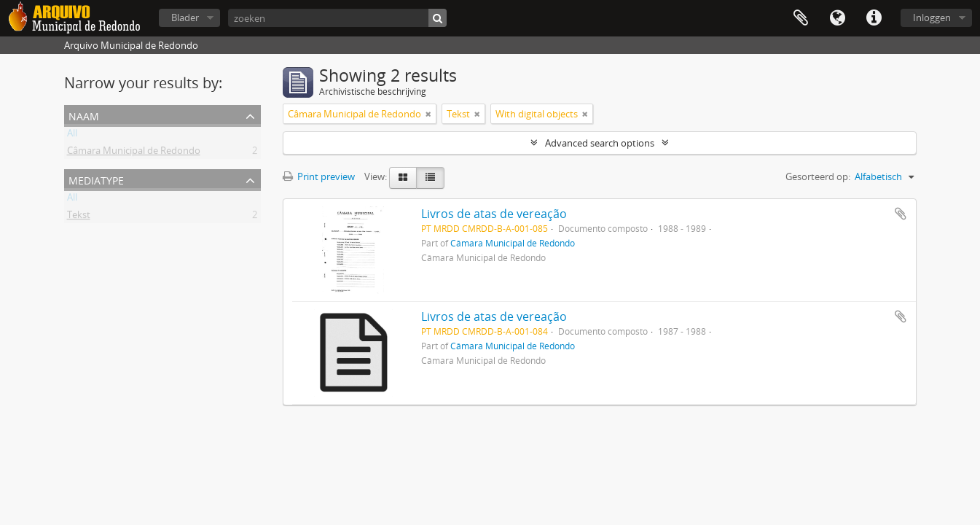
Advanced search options (600, 143)
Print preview (319, 176)
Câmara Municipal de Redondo (134, 153)
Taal (837, 18)
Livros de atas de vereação (494, 214)
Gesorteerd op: (818, 176)
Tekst (79, 217)
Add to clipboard (901, 214)
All (72, 136)
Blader (185, 17)
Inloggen (932, 17)
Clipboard (801, 18)
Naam (84, 115)
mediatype (96, 179)
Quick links (874, 18)
